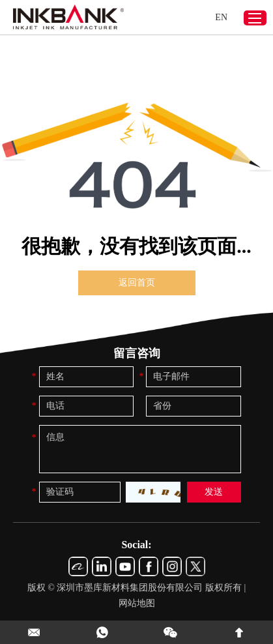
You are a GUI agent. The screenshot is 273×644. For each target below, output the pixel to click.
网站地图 (137, 603)
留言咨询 (137, 353)
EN (221, 17)
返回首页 (137, 283)
